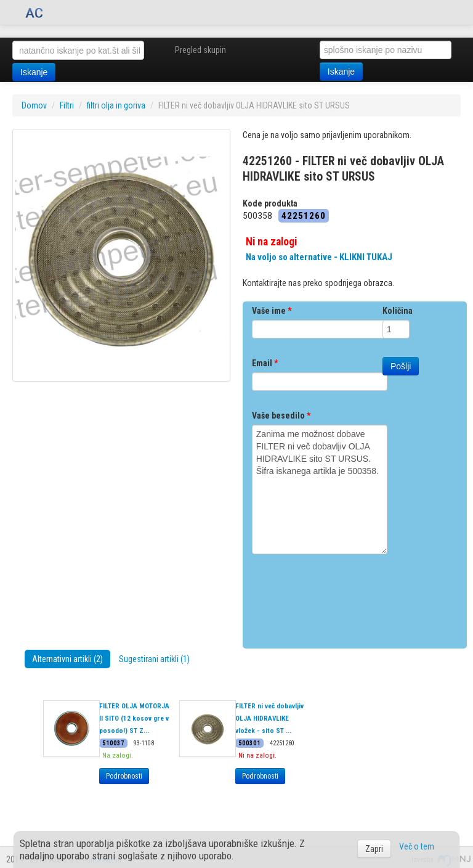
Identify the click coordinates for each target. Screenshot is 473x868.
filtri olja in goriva (116, 105)
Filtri (67, 105)
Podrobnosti (124, 776)
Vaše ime (272, 311)
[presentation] (346, 597)
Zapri (374, 849)
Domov (34, 105)
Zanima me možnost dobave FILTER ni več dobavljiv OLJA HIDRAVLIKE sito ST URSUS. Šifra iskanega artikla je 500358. (320, 489)
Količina (398, 311)
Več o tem (417, 846)
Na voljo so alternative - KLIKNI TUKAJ (319, 257)
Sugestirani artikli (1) (154, 659)
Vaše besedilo (281, 416)
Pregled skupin (200, 50)
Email (265, 363)
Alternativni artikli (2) (67, 659)
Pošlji (401, 366)
